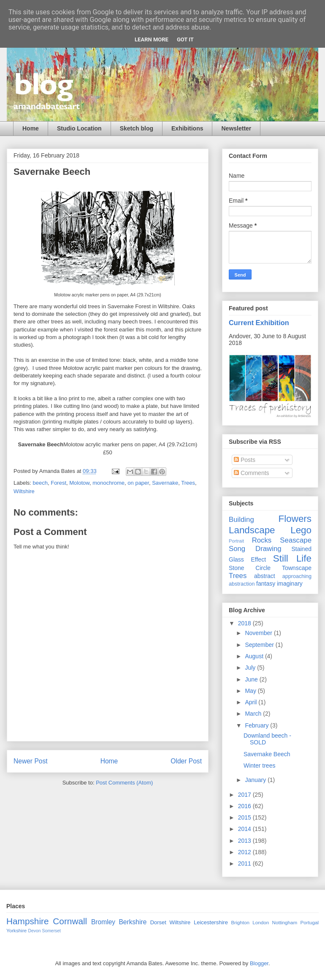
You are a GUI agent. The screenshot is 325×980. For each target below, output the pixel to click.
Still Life (292, 558)
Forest (58, 483)
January (256, 780)
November (259, 633)
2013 (245, 841)
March (254, 714)
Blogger (259, 963)
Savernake (165, 483)
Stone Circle (250, 568)
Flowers (295, 519)
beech (40, 483)
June (252, 679)
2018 (245, 623)
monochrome (108, 483)
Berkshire (133, 922)
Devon (35, 931)
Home (31, 128)
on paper (138, 483)
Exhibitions (187, 128)
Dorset (158, 922)
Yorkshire (16, 930)
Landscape (252, 530)
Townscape (297, 568)
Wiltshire (24, 491)
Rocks (262, 540)
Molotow (79, 483)
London (261, 922)
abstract (265, 576)
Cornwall (70, 921)
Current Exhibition (259, 323)
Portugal (309, 922)
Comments (252, 473)
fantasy (266, 584)
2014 (245, 829)
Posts (245, 460)
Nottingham (284, 922)
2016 (245, 806)
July (251, 668)
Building (241, 520)
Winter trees (259, 766)
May (251, 691)
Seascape (296, 540)
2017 (245, 795)
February (257, 725)
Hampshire (28, 921)
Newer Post (31, 761)
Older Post (186, 761)
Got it (185, 39)
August (255, 656)
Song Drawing (255, 549)
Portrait (236, 541)
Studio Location (79, 128)
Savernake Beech (267, 754)
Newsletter (236, 128)
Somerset (51, 931)
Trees (188, 483)
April (252, 702)
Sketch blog (137, 128)
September (260, 645)
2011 (245, 863)
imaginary (290, 584)
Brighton (240, 922)
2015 (245, 817)
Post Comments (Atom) (124, 783)
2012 (245, 852)
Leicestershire (211, 922)
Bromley (103, 922)
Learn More (152, 39)
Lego (301, 530)
